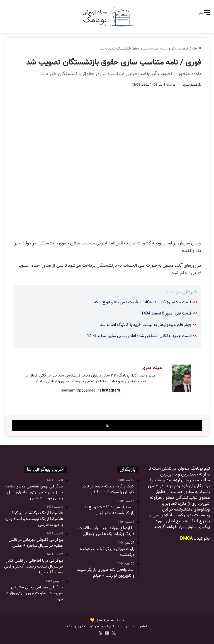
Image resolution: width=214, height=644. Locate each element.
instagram (111, 391)
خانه (196, 49)
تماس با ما (139, 626)
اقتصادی (183, 49)
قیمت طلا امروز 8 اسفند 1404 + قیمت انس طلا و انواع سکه (143, 302)
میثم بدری (190, 85)
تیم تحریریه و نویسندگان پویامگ (90, 626)
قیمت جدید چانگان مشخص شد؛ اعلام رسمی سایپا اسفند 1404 (139, 336)
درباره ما (123, 626)
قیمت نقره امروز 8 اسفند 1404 (166, 314)
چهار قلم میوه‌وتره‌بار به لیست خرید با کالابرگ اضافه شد (146, 325)
